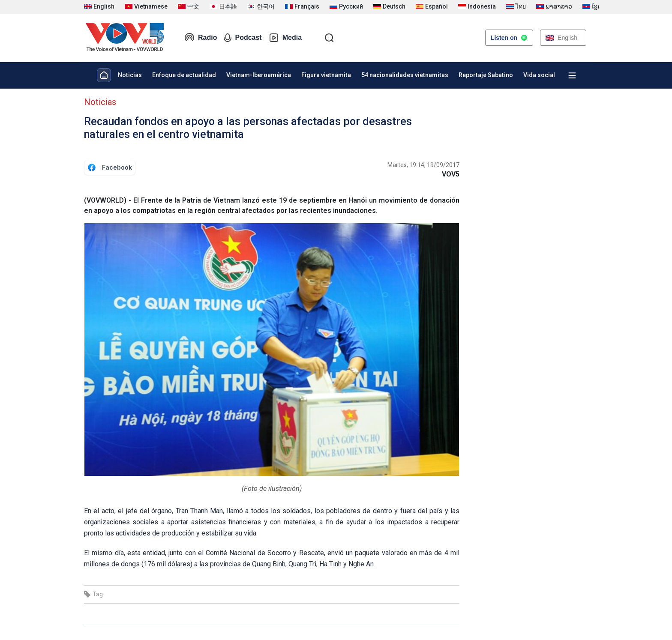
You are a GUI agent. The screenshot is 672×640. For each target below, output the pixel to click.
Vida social (539, 75)
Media (285, 38)
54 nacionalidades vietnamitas (405, 75)
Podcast (243, 38)
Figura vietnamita (326, 75)
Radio (201, 38)
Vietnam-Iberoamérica (259, 75)
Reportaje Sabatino (486, 75)
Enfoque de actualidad (184, 75)
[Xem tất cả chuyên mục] (572, 75)
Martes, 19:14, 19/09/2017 (423, 165)
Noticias (130, 75)
